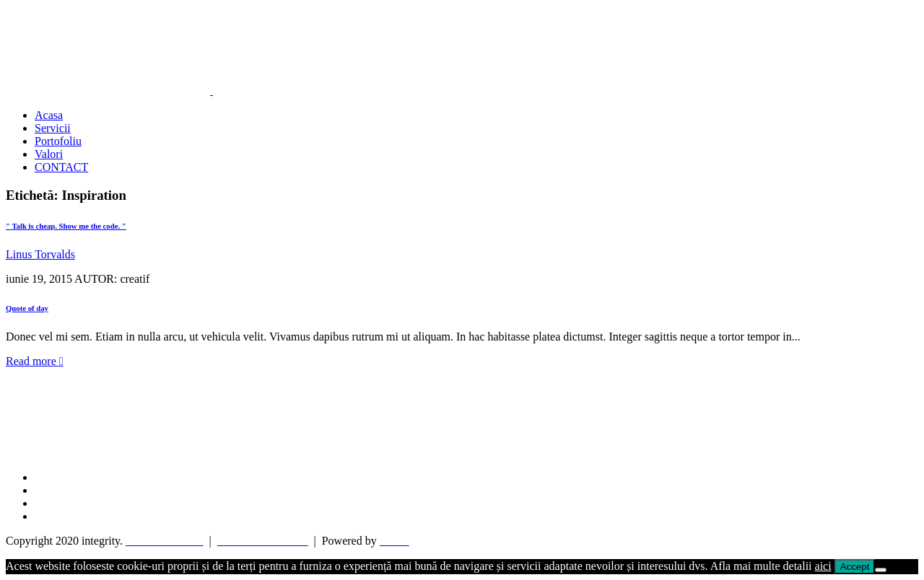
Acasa (49, 115)
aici (823, 566)
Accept (855, 567)
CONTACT (61, 167)
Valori (49, 154)
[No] (881, 570)
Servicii (53, 128)
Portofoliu (58, 141)
